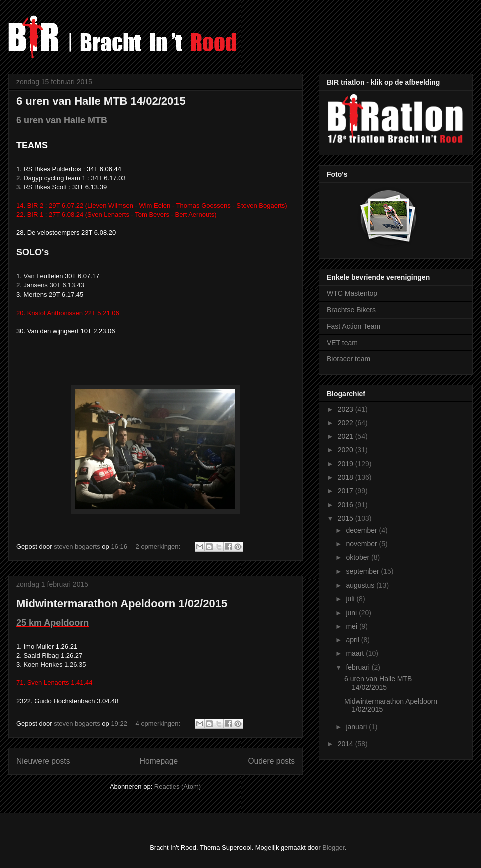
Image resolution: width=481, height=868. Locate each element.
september (363, 571)
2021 (346, 436)
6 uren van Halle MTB (62, 120)
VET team (342, 343)
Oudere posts (271, 761)
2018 (346, 477)
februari (358, 667)
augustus (361, 585)
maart (356, 653)
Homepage (159, 761)
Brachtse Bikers (351, 310)
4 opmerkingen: (159, 724)
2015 (346, 518)
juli (351, 599)
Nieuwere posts (43, 761)
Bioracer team (348, 359)
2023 (346, 409)
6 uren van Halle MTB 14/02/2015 (101, 101)
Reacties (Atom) (178, 787)
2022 (346, 423)
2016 (346, 505)
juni (352, 613)
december (362, 530)
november (362, 544)
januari (357, 727)
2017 (346, 491)
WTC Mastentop (352, 293)
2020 (346, 450)
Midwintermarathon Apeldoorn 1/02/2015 (122, 603)
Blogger (333, 848)
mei (352, 626)
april (353, 640)
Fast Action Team (353, 326)
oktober (358, 557)
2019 (346, 464)
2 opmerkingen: (159, 547)
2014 (346, 744)
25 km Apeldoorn (52, 623)
